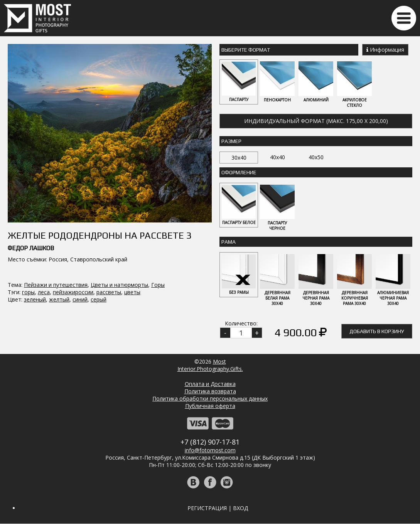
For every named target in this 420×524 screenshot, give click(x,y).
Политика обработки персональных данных (210, 399)
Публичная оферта (210, 406)
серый (99, 253)
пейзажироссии (73, 246)
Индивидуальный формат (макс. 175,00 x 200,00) (316, 121)
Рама (229, 242)
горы (28, 246)
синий (80, 253)
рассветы (109, 246)
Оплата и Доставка (210, 384)
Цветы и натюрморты (119, 238)
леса (44, 246)
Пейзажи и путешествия (56, 238)
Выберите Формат (246, 50)
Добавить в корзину (377, 332)
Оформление (239, 172)
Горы (158, 238)
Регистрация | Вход (218, 508)
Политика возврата (210, 392)
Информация (385, 50)
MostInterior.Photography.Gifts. (210, 366)
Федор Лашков (31, 202)
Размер (231, 141)
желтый (59, 253)
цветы (132, 246)
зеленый (35, 253)
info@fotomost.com (210, 451)
